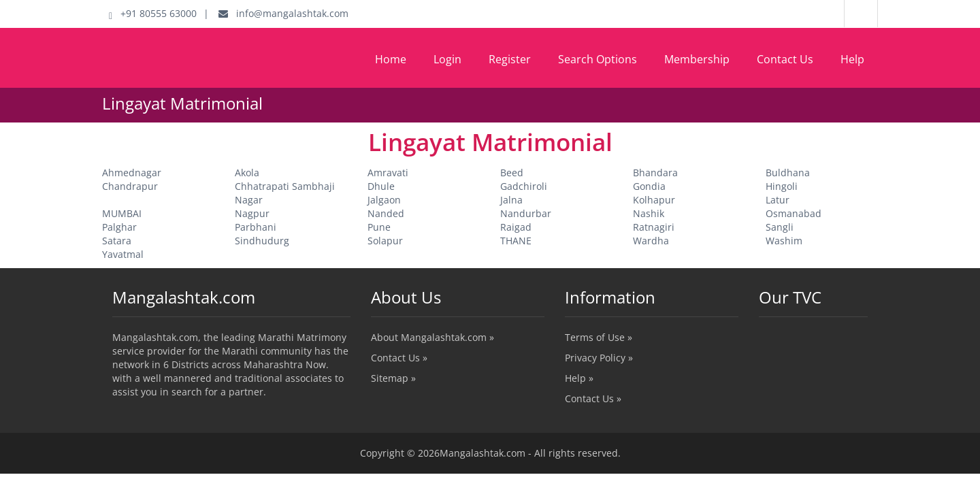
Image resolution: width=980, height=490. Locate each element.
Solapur (385, 241)
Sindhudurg (262, 241)
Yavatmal (123, 254)
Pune (379, 227)
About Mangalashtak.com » (432, 337)
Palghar (119, 227)
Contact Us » (399, 358)
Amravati (388, 173)
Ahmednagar (132, 173)
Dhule (381, 186)
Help (852, 59)
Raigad (516, 227)
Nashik (649, 213)
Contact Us (785, 59)
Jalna (511, 200)
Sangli (780, 227)
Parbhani (256, 227)
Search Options (598, 59)
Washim (784, 241)
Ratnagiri (654, 227)
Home (391, 59)
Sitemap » (393, 378)
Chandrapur (130, 186)
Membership (697, 59)
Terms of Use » (599, 337)
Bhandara (655, 173)
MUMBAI (122, 213)
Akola (247, 173)
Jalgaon (384, 200)
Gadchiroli (524, 186)
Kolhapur (654, 200)
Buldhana (788, 173)
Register (510, 59)
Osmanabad (794, 213)
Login (447, 59)
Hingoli (782, 186)
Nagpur (252, 213)
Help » (579, 378)
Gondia (649, 186)
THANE (516, 241)
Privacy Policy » (599, 358)
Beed (512, 173)
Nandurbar (526, 213)
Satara (117, 241)
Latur (778, 200)
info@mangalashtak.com (283, 13)
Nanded (386, 213)
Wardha (651, 241)
